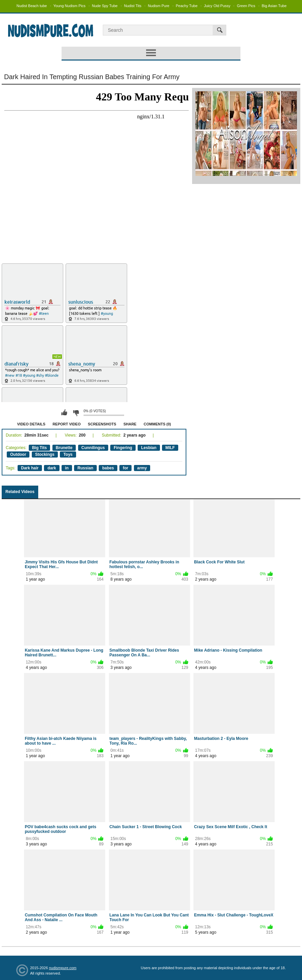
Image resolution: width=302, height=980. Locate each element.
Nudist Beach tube (32, 6)
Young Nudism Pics (69, 6)
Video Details (31, 424)
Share (130, 424)
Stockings (45, 454)
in (67, 468)
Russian (85, 468)
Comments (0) (157, 424)
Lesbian (149, 448)
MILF (170, 448)
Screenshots (102, 424)
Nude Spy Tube (105, 6)
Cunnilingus (93, 448)
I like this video (64, 413)
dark (52, 468)
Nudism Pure (159, 6)
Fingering (123, 448)
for (125, 468)
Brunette (64, 448)
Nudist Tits (133, 6)
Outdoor (18, 454)
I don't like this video (76, 413)
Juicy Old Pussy (217, 6)
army (142, 468)
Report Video (66, 424)
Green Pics (246, 6)
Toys (68, 454)
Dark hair (30, 468)
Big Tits (40, 448)
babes (108, 468)
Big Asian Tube (274, 6)
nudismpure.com (63, 968)
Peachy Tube (187, 6)
